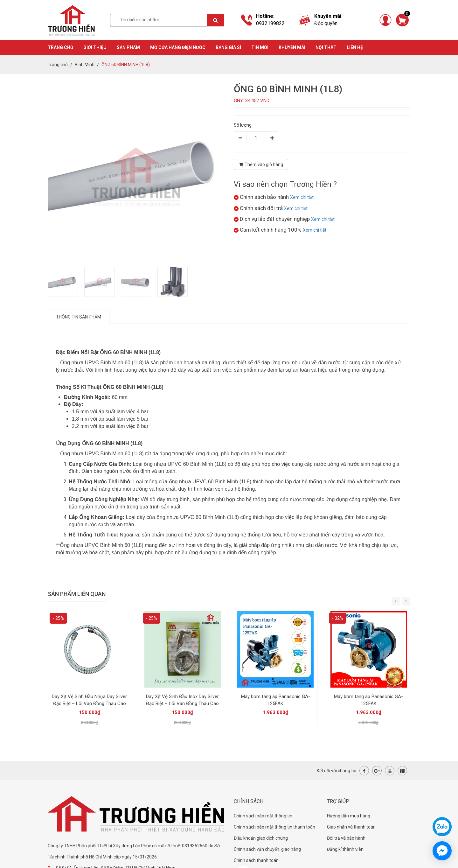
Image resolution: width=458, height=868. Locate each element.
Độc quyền (326, 23)
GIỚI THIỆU (95, 47)
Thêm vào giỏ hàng (261, 164)
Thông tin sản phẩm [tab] (79, 317)
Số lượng (243, 125)
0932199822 (270, 23)
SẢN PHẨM (128, 47)
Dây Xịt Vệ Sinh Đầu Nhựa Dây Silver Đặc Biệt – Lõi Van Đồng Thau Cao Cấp (89, 703)
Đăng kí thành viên (345, 849)
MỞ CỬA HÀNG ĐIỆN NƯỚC (178, 47)
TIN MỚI (260, 47)
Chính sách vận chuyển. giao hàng (267, 849)
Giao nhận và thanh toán (351, 827)
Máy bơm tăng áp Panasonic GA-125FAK (276, 700)
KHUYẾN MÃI (292, 47)
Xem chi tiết (302, 197)
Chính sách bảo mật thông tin (263, 816)
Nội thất (326, 47)
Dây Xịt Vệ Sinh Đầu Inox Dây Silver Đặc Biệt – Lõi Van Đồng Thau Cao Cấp (182, 703)
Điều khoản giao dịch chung (261, 838)
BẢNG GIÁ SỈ (228, 47)
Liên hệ (355, 47)
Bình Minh (85, 65)
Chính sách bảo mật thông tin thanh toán (274, 827)
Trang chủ (58, 65)
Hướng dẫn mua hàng (349, 816)
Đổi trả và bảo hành (346, 838)
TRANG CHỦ (60, 47)
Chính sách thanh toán (256, 860)
